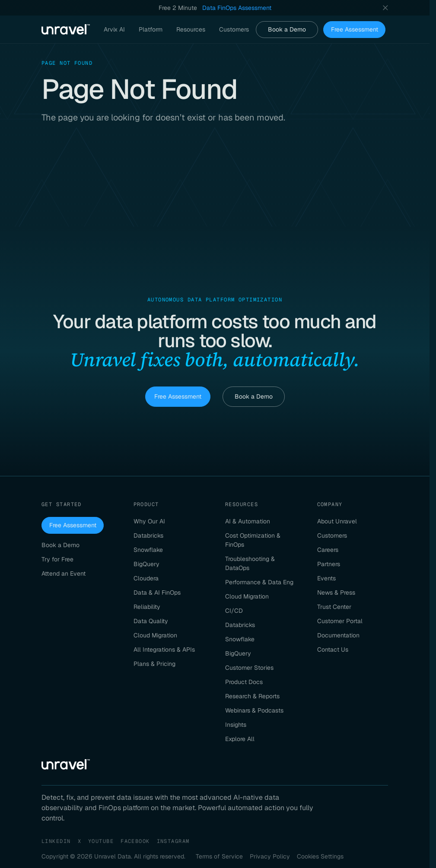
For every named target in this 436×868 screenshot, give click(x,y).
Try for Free (57, 559)
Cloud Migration (155, 635)
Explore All (240, 739)
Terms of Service (219, 856)
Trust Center (334, 607)
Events (326, 578)
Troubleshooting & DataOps (250, 563)
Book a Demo (287, 29)
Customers (332, 535)
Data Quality (151, 621)
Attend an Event (64, 573)
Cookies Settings (320, 856)
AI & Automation (248, 521)
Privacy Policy (270, 856)
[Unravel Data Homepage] (66, 29)
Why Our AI (149, 521)
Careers (328, 550)
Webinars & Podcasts (254, 710)
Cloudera (146, 578)
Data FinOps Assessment (237, 8)
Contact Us (333, 649)
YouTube (101, 841)
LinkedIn (56, 841)
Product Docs (244, 682)
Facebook (135, 841)
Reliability (147, 607)
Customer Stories (249, 668)
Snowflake (148, 550)
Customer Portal (340, 621)
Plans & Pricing (154, 664)
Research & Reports (252, 696)
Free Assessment (355, 29)
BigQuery (146, 564)
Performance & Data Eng (259, 582)
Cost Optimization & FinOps (253, 540)
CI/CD (234, 611)
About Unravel (337, 521)
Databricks (148, 535)
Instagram (173, 841)
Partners (329, 564)
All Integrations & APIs (164, 649)
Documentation (338, 635)
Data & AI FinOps (157, 592)
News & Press (336, 592)
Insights (236, 725)
